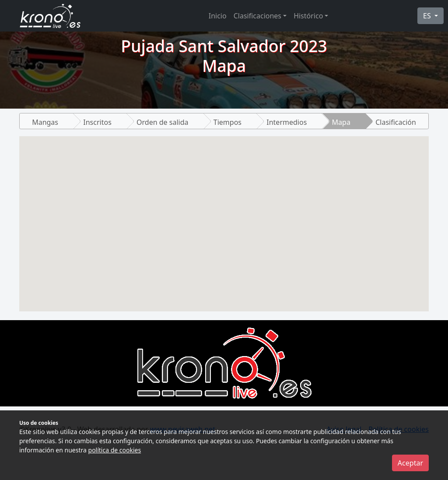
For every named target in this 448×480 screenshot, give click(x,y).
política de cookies (115, 450)
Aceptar (410, 463)
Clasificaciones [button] (257, 16)
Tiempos (227, 122)
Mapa (341, 122)
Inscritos (97, 122)
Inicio (218, 16)
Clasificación (396, 122)
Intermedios (287, 122)
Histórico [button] (308, 16)
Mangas (45, 122)
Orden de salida (162, 122)
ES (428, 16)
